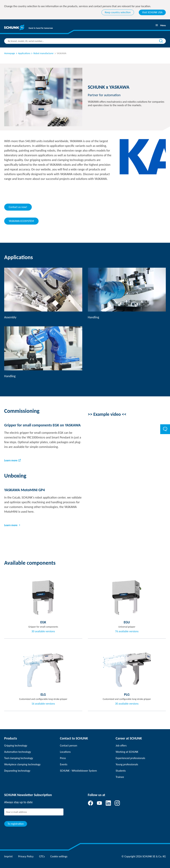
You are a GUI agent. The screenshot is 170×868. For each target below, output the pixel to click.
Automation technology (18, 752)
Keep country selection (118, 12)
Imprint (8, 856)
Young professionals (127, 764)
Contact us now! (18, 207)
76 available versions (127, 631)
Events (64, 764)
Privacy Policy (26, 856)
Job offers (121, 746)
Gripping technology (16, 746)
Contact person (69, 746)
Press (63, 758)
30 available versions (43, 631)
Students (121, 771)
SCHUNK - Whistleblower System (78, 771)
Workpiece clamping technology (22, 764)
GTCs (42, 856)
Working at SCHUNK (127, 752)
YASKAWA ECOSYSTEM (21, 221)
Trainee (120, 777)
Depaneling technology (17, 771)
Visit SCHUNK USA (152, 12)
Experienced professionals (130, 758)
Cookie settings (59, 856)
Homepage (10, 53)
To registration (16, 824)
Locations (65, 752)
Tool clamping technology (19, 758)
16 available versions (43, 704)
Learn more (11, 460)
